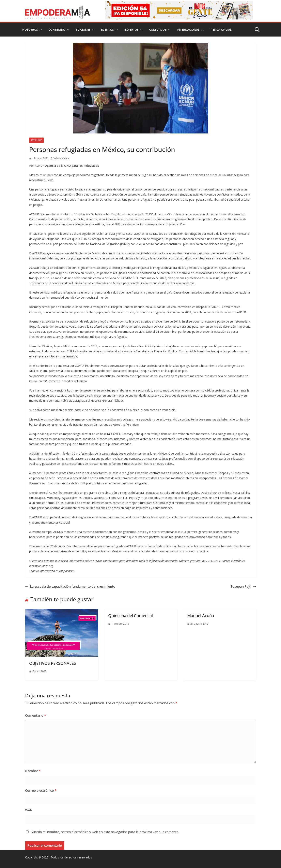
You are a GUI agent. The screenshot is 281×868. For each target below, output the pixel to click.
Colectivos (158, 30)
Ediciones (83, 30)
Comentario (36, 715)
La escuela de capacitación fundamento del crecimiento (70, 586)
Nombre (33, 771)
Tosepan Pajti (243, 586)
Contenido (57, 30)
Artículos (36, 140)
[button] (40, 30)
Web (29, 810)
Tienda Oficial (221, 30)
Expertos (131, 30)
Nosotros (30, 30)
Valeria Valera (61, 158)
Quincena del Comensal (130, 616)
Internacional (188, 30)
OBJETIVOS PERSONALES (53, 663)
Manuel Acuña (201, 616)
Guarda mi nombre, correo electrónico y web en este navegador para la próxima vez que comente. (105, 832)
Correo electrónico (41, 791)
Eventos (107, 30)
